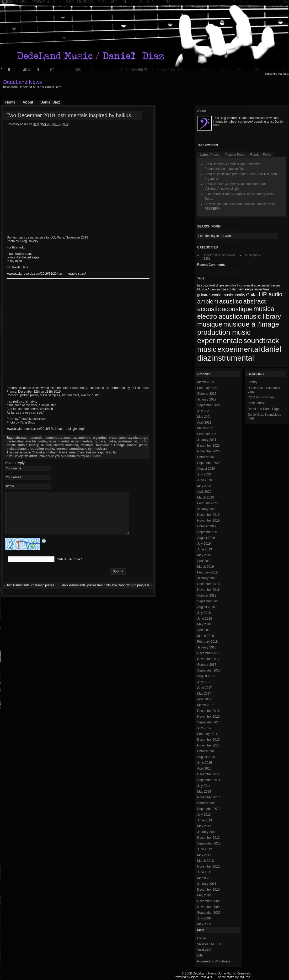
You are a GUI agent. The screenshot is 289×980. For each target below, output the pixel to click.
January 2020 (207, 509)
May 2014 (204, 792)
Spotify (252, 382)
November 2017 (208, 659)
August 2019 (206, 538)
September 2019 (209, 532)
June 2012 (205, 849)
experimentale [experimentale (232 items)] (220, 341)
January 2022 (207, 399)
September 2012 (209, 843)
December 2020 (208, 446)
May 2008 (204, 924)
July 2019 (204, 544)
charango (140, 438)
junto (143, 441)
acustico (70, 438)
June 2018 (205, 619)
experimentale (82, 441)
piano (143, 445)
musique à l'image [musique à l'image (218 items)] (251, 324)
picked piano (16, 449)
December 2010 (208, 890)
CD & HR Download (261, 397)
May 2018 (204, 624)
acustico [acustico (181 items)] (231, 301)
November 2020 (208, 451)
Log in (202, 938)
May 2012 (204, 855)
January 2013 (207, 832)
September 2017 (209, 670)
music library (28, 445)
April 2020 (204, 492)
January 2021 (207, 440)
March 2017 (205, 705)
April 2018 (204, 630)
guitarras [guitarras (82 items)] (204, 295)
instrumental (128, 441)
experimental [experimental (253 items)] (239, 349)
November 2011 (208, 867)
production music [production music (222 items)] (224, 332)
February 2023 (207, 388)
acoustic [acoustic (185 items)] (209, 309)
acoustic (36, 438)
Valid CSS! (205, 950)
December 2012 (208, 838)
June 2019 (205, 549)
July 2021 (204, 411)
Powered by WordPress (214, 961)
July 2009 (204, 918)
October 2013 (207, 803)
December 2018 (208, 584)
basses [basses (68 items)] (276, 285)
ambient (84, 438)
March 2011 (205, 878)
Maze (231, 977)
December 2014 (208, 774)
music (11, 445)
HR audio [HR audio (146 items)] (271, 294)
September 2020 (209, 463)
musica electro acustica (59, 445)
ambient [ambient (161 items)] (208, 302)
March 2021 (205, 428)
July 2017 (204, 682)
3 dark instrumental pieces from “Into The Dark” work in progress (105, 593)
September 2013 (209, 809)
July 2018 (204, 613)
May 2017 (204, 694)
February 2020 (207, 503)
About (28, 102)
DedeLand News (23, 82)
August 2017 (206, 676)
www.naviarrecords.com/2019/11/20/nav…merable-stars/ (46, 274)
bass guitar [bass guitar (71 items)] (229, 289)
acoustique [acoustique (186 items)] (237, 309)
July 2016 (204, 728)
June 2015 (205, 763)
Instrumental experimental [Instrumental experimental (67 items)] (253, 285)
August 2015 (206, 757)
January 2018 (207, 647)
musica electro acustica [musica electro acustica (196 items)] (236, 313)
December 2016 (208, 711)
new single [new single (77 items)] (245, 289)
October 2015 (207, 751)
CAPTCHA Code (68, 567)
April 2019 (204, 561)
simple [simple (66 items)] (220, 285)
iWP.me (245, 977)
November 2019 (208, 521)
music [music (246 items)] (207, 349)
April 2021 (204, 423)
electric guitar (36, 441)
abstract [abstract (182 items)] (255, 301)
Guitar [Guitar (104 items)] (252, 295)
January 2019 (207, 578)
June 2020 (205, 480)
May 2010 (204, 895)
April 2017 (204, 699)
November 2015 (208, 745)
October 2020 (207, 457)
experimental (59, 441)
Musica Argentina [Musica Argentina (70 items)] (209, 289)
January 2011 (207, 884)
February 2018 (207, 642)
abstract (21, 438)
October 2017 (207, 665)
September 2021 (209, 405)
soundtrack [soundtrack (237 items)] (261, 341)
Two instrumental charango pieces (30, 593)
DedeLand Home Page (264, 409)
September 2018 (209, 601)
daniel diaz (15, 441)
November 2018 (208, 590)
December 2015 (208, 740)
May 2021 (204, 417)
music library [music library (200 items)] (262, 316)
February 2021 (207, 434)
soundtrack (78, 449)
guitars (100, 441)
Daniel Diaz (50, 102)
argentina (100, 438)
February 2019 (207, 572)
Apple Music (256, 403)
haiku (112, 441)
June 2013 (205, 820)
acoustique (53, 438)
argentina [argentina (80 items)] (261, 289)
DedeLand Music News (50, 452)
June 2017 (205, 688)
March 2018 (205, 636)
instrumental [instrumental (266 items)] (233, 358)
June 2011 (205, 872)
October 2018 (207, 595)
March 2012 (205, 861)
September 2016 (209, 722)
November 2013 (208, 797)
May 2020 (204, 486)
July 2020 (204, 474)
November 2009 (208, 907)
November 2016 (208, 717)
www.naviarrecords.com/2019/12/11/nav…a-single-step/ (46, 429)
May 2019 (204, 555)
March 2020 (205, 497)
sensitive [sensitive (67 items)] (230, 285)
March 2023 (205, 382)
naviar (132, 445)
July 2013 (204, 815)
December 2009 (208, 901)
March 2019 (205, 567)
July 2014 (204, 786)
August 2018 (206, 607)
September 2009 (209, 913)
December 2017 (208, 653)
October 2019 (207, 526)
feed (285, 74)
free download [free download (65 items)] (206, 285)
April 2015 (204, 768)
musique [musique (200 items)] (210, 324)
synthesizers (98, 449)
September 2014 (209, 780)
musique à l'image (110, 445)
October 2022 (207, 394)
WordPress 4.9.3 (203, 977)
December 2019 (208, 515)
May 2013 (204, 826)
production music (41, 449)
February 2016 (207, 734)
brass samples (120, 438)
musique (87, 445)
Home (10, 102)
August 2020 (206, 469)
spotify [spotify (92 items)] (239, 295)
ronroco (61, 449)
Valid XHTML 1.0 (209, 944)
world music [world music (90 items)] (223, 295)
